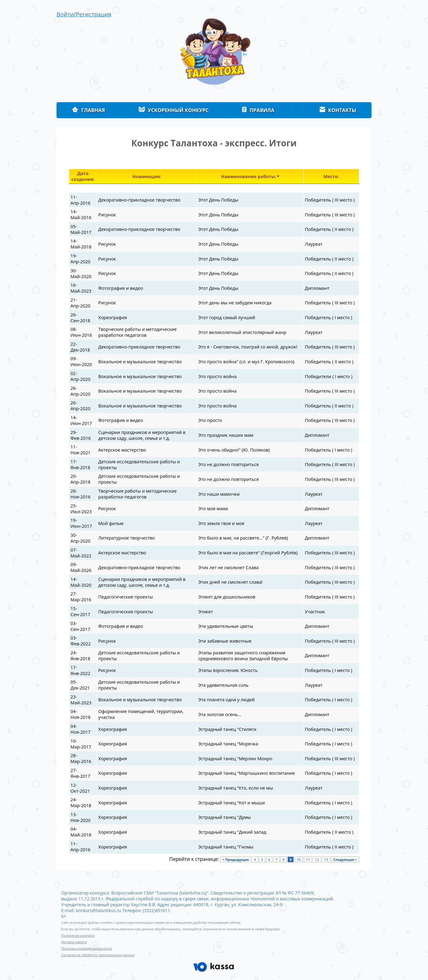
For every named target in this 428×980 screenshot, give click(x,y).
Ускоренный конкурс (174, 110)
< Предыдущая (235, 859)
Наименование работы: (248, 176)
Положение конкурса (78, 936)
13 (326, 859)
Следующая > (345, 859)
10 (299, 859)
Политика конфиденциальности (86, 949)
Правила (258, 110)
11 (308, 859)
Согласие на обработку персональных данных (98, 955)
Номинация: (147, 176)
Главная (88, 110)
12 (317, 859)
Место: (331, 176)
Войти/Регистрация (84, 14)
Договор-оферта (74, 942)
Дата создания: (83, 176)
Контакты (338, 110)
